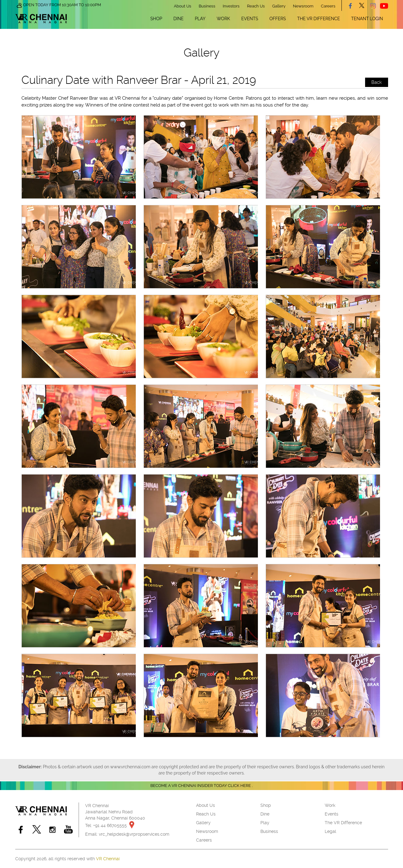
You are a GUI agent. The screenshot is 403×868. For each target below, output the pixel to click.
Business (207, 6)
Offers (278, 19)
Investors (231, 6)
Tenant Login (367, 19)
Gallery (279, 6)
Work (223, 19)
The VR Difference (318, 19)
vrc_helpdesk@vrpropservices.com (134, 834)
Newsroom (303, 6)
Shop (156, 19)
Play (200, 19)
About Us (182, 6)
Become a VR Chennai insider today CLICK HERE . (201, 786)
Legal (330, 831)
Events (250, 19)
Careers (328, 6)
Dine (179, 19)
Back (377, 82)
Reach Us (256, 6)
